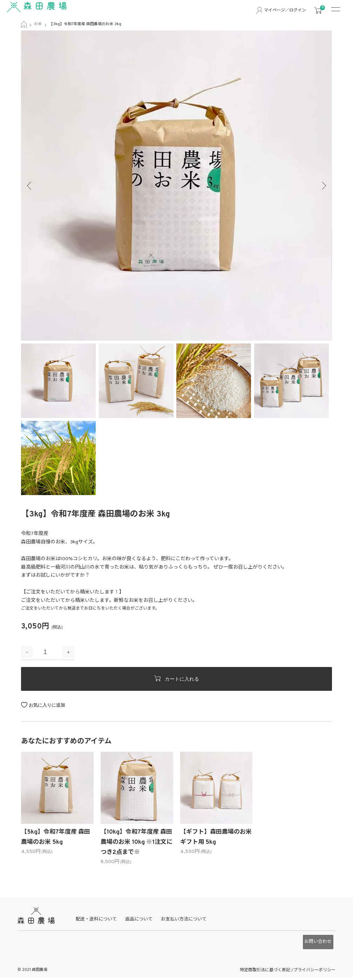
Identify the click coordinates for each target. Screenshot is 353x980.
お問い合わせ (315, 943)
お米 (38, 24)
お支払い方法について (189, 923)
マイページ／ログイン (285, 11)
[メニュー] (339, 11)
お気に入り (40, 705)
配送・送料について (101, 923)
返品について (144, 923)
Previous (32, 186)
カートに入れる (177, 679)
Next (321, 186)
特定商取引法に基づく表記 (266, 966)
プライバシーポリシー (314, 966)
